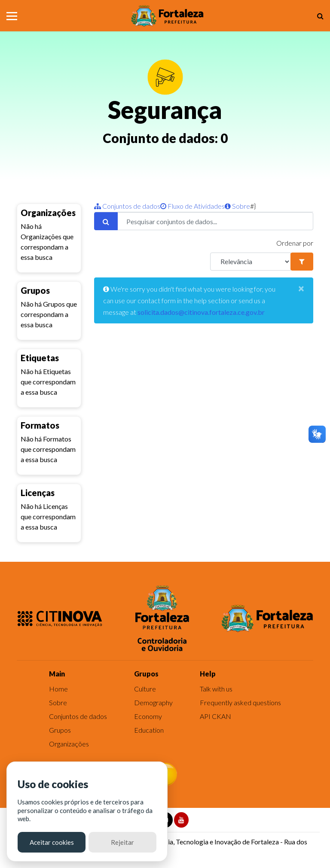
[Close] (301, 288)
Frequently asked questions (240, 702)
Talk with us (216, 689)
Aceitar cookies (52, 842)
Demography (153, 702)
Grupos (60, 730)
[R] (251, 262)
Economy (148, 716)
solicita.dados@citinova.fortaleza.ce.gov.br (201, 312)
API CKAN (215, 716)
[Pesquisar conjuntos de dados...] (215, 221)
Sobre (237, 206)
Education (149, 730)
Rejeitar (122, 842)
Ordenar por (295, 243)
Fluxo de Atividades (192, 206)
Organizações (69, 744)
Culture (145, 689)
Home (58, 689)
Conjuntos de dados (127, 206)
